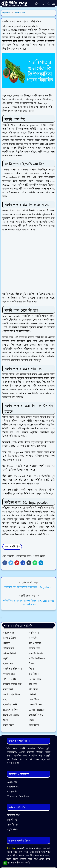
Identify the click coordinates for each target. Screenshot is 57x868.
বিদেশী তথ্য (12, 820)
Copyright (12, 792)
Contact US (13, 787)
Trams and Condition (18, 796)
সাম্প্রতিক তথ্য (13, 815)
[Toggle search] (48, 4)
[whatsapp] (37, 4)
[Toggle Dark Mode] (43, 4)
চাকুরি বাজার (13, 830)
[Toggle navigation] (53, 4)
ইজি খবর (12, 849)
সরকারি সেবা (13, 825)
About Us (12, 782)
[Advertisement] (28, 263)
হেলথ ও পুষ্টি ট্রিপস (12, 547)
